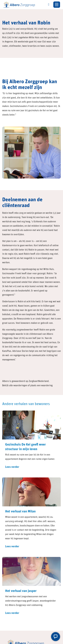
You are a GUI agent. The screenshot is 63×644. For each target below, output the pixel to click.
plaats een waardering (41, 386)
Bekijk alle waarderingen (15, 386)
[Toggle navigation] (57, 5)
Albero (5, 381)
